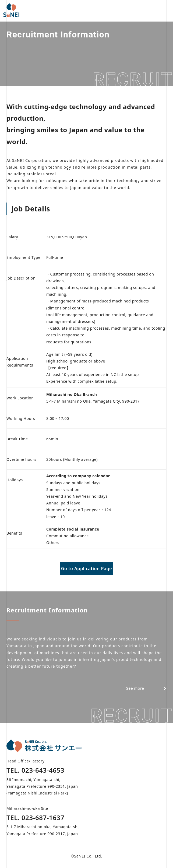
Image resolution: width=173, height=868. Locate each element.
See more (146, 688)
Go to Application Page (87, 569)
